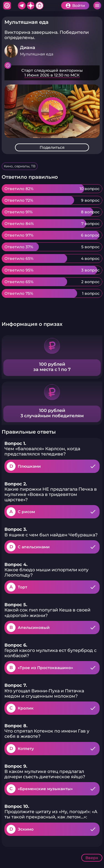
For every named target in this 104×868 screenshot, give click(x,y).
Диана (28, 48)
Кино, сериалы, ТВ (20, 166)
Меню (97, 6)
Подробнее (52, 73)
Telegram (22, 6)
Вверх (92, 858)
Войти (78, 6)
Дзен (31, 6)
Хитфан (7, 6)
